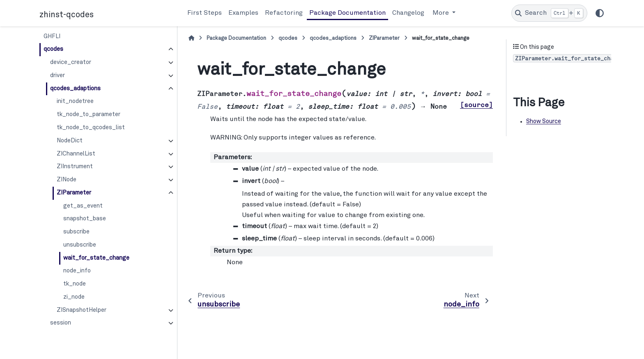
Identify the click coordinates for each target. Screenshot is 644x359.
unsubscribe (80, 245)
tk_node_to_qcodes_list (91, 128)
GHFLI (52, 37)
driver (57, 75)
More (442, 13)
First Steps (205, 13)
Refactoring (284, 13)
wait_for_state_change (96, 258)
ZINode (67, 180)
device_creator (71, 62)
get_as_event (83, 206)
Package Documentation (347, 13)
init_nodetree (75, 101)
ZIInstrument (75, 167)
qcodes (53, 49)
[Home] (191, 38)
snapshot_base (85, 219)
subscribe (76, 232)
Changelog (408, 13)
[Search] (549, 13)
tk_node (75, 284)
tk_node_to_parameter (89, 114)
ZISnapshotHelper (82, 310)
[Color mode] (600, 13)
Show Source (544, 121)
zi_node (74, 297)
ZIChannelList (76, 154)
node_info (77, 271)
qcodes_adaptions (75, 89)
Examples (243, 13)
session (61, 323)
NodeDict (70, 141)
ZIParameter (74, 193)
